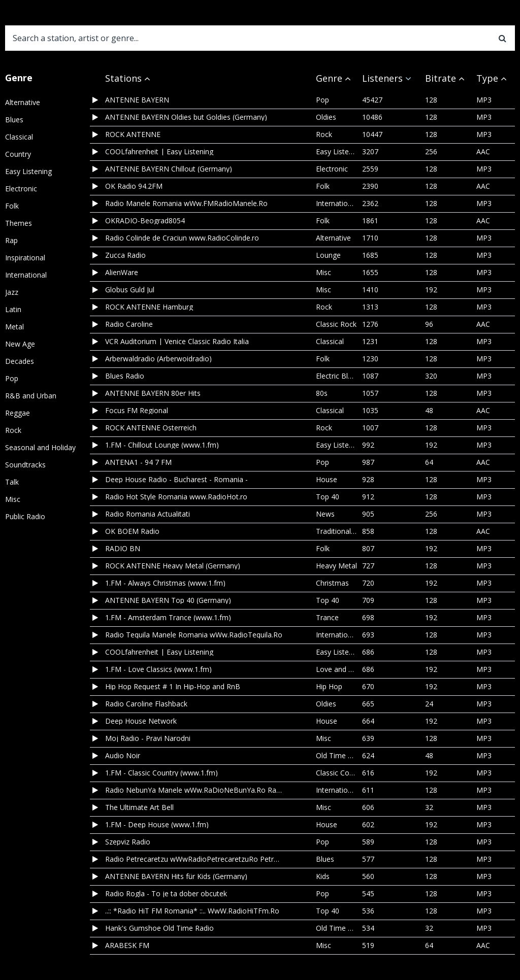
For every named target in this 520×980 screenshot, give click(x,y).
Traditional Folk (341, 531)
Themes (19, 223)
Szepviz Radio (128, 842)
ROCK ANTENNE (133, 134)
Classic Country (341, 773)
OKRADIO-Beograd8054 (145, 221)
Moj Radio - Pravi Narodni (148, 738)
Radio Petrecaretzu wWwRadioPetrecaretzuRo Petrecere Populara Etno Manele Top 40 (194, 859)
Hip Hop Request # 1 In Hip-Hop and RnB (173, 687)
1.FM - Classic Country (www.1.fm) (161, 773)
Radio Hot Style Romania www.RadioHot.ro (176, 497)
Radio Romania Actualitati (148, 514)
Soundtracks (25, 465)
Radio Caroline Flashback (146, 704)
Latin (13, 309)
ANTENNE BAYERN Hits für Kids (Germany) (176, 876)
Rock (13, 430)
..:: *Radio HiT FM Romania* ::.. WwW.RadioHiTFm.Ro (192, 911)
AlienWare (122, 273)
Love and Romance (348, 669)
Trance (327, 617)
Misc (13, 499)
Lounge (328, 255)
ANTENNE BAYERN (137, 100)
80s (322, 393)
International (26, 275)
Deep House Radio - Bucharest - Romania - (176, 480)
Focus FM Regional (137, 411)
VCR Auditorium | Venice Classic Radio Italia (177, 342)
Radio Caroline (129, 324)
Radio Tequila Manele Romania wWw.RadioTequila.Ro (194, 635)
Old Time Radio (341, 755)
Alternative (23, 102)
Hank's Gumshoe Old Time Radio (159, 928)
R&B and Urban (31, 396)
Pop (12, 378)
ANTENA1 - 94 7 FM (138, 462)
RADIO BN (123, 549)
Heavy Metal (336, 566)
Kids (323, 876)
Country (18, 154)
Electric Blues (338, 376)
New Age (20, 344)
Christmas (332, 583)
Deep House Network (141, 721)
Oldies (326, 117)
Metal (14, 327)
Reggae (18, 413)
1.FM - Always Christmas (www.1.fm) (165, 583)
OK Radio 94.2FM (134, 186)
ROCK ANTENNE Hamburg (149, 307)
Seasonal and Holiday (40, 447)
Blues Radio (125, 376)
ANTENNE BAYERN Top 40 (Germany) (168, 600)
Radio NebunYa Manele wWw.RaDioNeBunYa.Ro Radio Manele (194, 790)
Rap (11, 240)
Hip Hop (329, 686)
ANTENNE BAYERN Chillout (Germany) (169, 169)
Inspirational (25, 258)
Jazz (12, 292)
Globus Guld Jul (130, 290)
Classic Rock (336, 324)
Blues (14, 120)
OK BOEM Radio (132, 531)
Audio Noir (123, 756)
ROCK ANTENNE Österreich (151, 428)
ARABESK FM (127, 945)
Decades (20, 361)
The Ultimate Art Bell (139, 807)
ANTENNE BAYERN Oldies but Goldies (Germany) (186, 117)
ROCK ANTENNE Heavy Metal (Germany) (173, 566)
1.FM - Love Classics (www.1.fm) (158, 669)
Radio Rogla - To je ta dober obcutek (166, 894)
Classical (19, 137)
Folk (12, 206)
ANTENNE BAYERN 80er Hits (153, 393)
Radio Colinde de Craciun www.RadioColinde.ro (182, 238)
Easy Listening (28, 171)
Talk (12, 482)
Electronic (21, 189)
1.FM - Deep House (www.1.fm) (157, 825)
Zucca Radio (125, 255)
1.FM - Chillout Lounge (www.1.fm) (162, 445)
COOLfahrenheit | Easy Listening (159, 152)
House (327, 479)
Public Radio (25, 516)
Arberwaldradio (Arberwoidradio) (158, 359)
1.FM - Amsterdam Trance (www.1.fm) (168, 618)
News (325, 514)
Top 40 (328, 497)
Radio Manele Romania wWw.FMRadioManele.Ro (186, 204)
